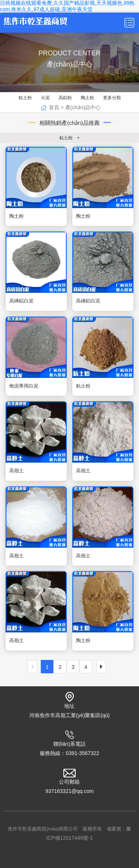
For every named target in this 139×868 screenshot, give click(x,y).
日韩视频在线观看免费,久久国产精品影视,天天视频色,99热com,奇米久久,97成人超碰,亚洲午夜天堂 (67, 6)
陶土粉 (87, 98)
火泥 (45, 98)
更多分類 (112, 98)
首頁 (54, 107)
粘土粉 (25, 98)
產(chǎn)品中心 (83, 107)
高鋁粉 (65, 98)
